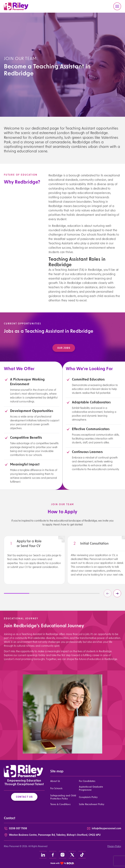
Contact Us (24, 797)
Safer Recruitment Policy (92, 805)
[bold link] (62, 863)
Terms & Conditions (60, 805)
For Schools (56, 789)
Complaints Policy (88, 797)
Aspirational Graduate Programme (91, 789)
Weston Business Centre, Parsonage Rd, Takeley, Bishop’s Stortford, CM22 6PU (55, 835)
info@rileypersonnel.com (106, 829)
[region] (34, 566)
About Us (55, 781)
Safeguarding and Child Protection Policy (63, 797)
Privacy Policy (114, 847)
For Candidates (87, 781)
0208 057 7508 (18, 829)
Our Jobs (69, 348)
